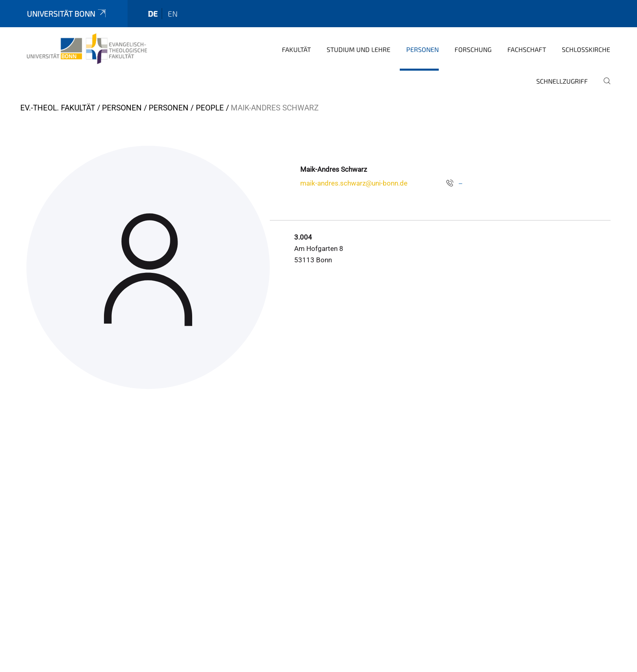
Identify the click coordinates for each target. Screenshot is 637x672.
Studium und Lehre (359, 49)
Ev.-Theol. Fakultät (58, 108)
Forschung (473, 49)
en (173, 14)
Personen (422, 49)
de (153, 14)
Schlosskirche (586, 49)
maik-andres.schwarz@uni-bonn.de (354, 183)
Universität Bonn (67, 14)
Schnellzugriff (562, 81)
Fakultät (296, 49)
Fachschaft (527, 49)
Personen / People (186, 108)
